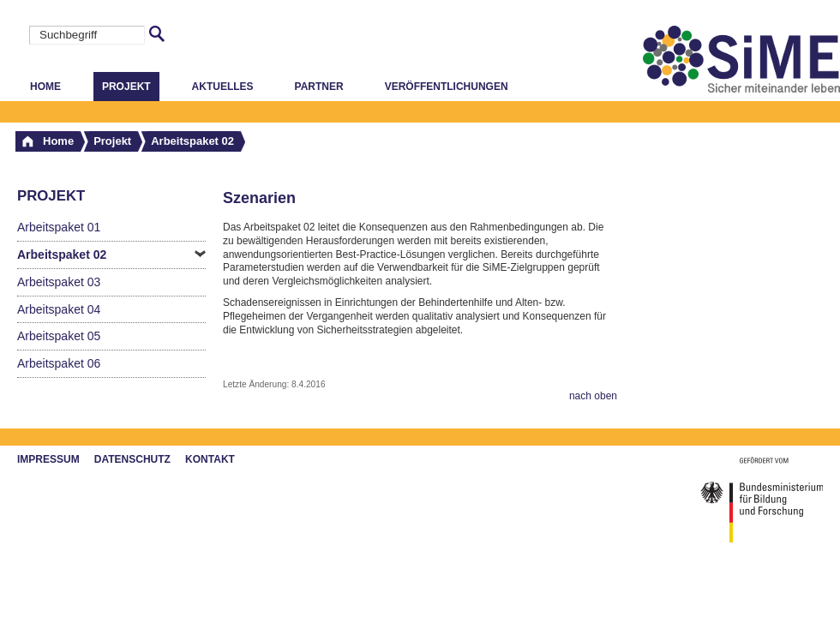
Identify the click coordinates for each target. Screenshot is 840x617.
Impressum (48, 459)
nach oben (593, 396)
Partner (319, 87)
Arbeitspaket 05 (59, 336)
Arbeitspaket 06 (59, 363)
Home (45, 87)
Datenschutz (132, 459)
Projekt (126, 87)
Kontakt (210, 459)
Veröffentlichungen (447, 87)
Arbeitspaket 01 (59, 227)
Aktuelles (223, 87)
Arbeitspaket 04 (59, 309)
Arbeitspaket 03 (59, 282)
